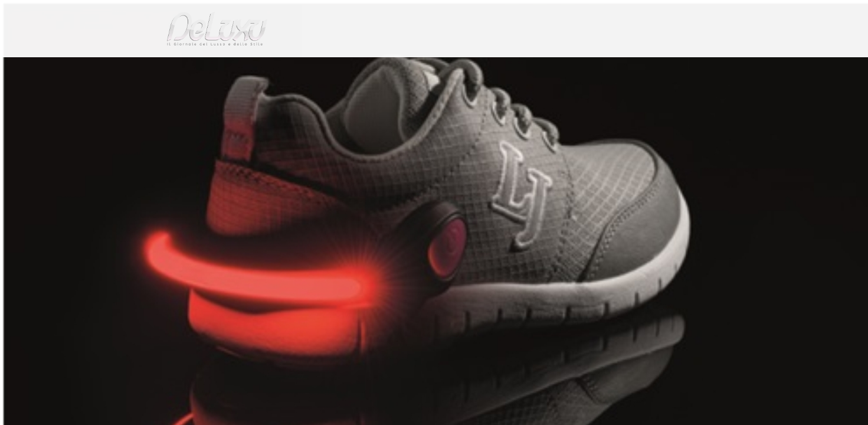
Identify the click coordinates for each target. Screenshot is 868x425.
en (700, 14)
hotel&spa (585, 68)
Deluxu (164, 97)
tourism (643, 68)
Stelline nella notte (263, 97)
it (661, 14)
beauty (432, 68)
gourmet (694, 68)
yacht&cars (531, 68)
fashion (484, 68)
